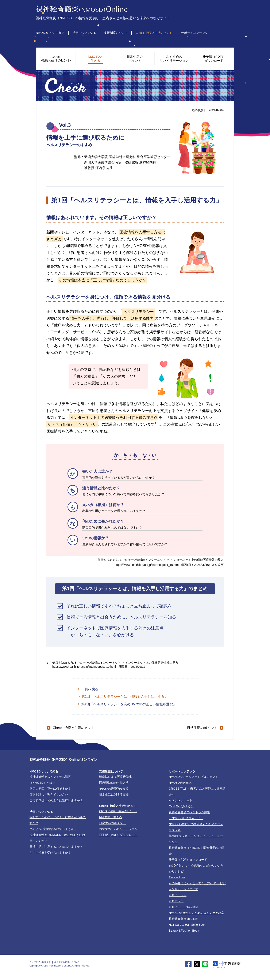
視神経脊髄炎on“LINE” (184, 919)
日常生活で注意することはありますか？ (56, 847)
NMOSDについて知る (50, 33)
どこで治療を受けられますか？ (50, 853)
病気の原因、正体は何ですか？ (50, 789)
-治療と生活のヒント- (74, 728)
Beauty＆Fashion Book (184, 931)
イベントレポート (181, 801)
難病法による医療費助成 (115, 777)
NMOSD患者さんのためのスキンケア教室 (196, 913)
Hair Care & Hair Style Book (187, 925)
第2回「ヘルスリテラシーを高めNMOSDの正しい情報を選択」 (129, 704)
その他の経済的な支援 (114, 789)
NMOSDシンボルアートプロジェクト (193, 777)
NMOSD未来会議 (180, 783)
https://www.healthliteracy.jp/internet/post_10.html (147, 565)
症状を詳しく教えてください (49, 795)
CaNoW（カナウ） (181, 807)
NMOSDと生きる (111, 818)
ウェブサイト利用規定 (40, 963)
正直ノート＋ (178, 895)
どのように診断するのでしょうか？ (53, 829)
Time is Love (177, 878)
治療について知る (84, 33)
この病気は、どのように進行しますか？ (56, 801)
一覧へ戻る (90, 689)
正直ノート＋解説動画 (184, 907)
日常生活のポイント (202, 728)
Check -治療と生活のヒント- (155, 33)
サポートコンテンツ (194, 33)
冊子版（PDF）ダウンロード (118, 835)
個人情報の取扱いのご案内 (67, 963)
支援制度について (116, 33)
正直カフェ (176, 901)
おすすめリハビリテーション (118, 829)
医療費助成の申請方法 (114, 783)
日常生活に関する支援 (114, 795)
